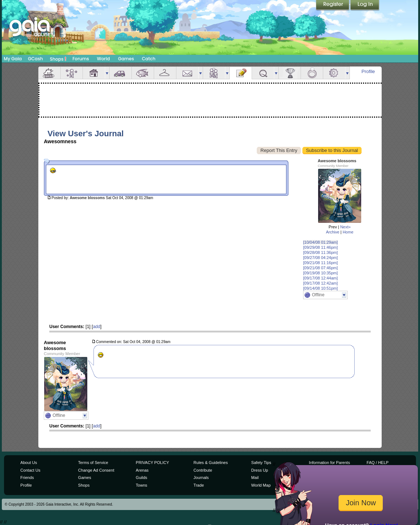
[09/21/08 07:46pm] (320, 268)
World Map (261, 485)
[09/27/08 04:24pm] (320, 258)
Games (126, 59)
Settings (334, 73)
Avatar (72, 73)
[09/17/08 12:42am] (320, 283)
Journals (201, 478)
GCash (36, 59)
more (107, 73)
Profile (368, 71)
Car (121, 73)
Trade (199, 485)
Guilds (142, 478)
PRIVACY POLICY (152, 463)
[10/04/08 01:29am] (320, 242)
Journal (241, 73)
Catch (149, 59)
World (103, 59)
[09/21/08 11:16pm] (320, 263)
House (94, 73)
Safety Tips (261, 463)
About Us (29, 463)
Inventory (165, 73)
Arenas (142, 470)
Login (365, 5)
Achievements (290, 73)
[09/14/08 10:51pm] (320, 288)
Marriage (312, 73)
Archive (333, 232)
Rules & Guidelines (211, 463)
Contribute (203, 470)
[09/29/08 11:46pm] (320, 247)
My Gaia (13, 59)
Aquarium (143, 73)
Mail (187, 73)
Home (348, 232)
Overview (49, 73)
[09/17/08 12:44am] (320, 278)
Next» (345, 227)
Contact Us (30, 470)
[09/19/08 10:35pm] (320, 273)
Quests (263, 73)
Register (333, 5)
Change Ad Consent (96, 470)
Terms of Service (93, 463)
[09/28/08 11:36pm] (320, 252)
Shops (58, 59)
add (96, 327)
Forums (81, 59)
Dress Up (260, 470)
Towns (142, 485)
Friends (214, 73)
